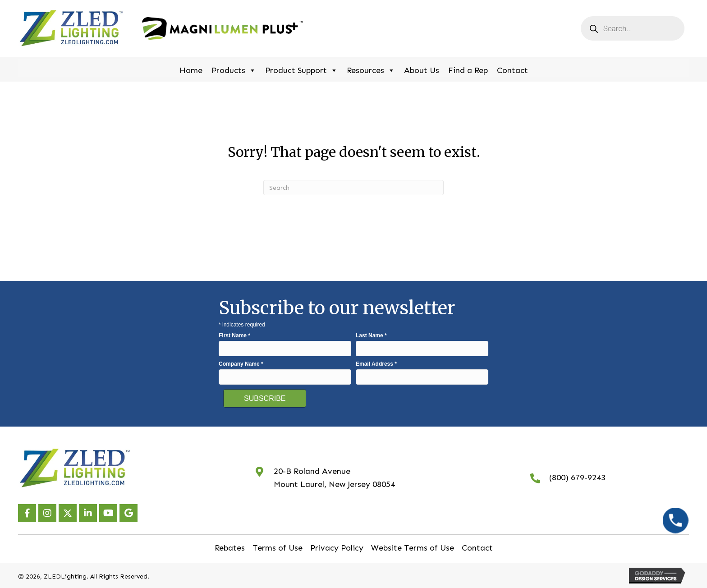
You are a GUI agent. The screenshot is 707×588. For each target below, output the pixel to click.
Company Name (241, 364)
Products (234, 69)
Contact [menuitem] (477, 548)
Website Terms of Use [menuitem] (413, 548)
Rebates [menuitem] (230, 548)
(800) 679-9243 (577, 478)
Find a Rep (468, 70)
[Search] (353, 188)
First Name (234, 335)
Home (191, 70)
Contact (512, 70)
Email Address (376, 364)
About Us (422, 70)
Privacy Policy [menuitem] (337, 548)
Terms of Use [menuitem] (278, 548)
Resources (371, 69)
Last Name (371, 335)
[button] (27, 513)
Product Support (301, 69)
